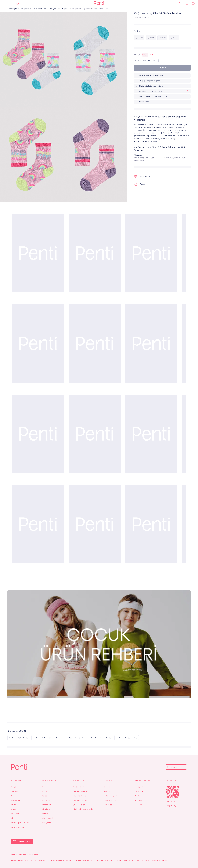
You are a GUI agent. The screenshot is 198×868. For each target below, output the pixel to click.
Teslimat (108, 791)
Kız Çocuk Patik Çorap (19, 738)
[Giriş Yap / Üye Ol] (187, 3)
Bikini (44, 787)
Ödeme (107, 787)
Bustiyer (15, 805)
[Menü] (5, 3)
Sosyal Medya (143, 781)
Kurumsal (79, 781)
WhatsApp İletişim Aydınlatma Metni (151, 860)
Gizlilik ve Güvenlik (84, 860)
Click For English (178, 767)
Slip (13, 818)
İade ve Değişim (111, 796)
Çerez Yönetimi (124, 860)
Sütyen (14, 787)
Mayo (44, 791)
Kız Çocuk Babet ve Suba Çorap (47, 738)
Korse (14, 809)
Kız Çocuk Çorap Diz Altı (127, 738)
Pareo (45, 796)
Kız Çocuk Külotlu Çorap (76, 738)
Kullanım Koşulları (105, 860)
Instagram (139, 787)
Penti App (171, 781)
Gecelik (14, 796)
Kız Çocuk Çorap (39, 9)
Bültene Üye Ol (24, 842)
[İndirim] (17, 3)
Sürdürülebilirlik (80, 791)
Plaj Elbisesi (47, 818)
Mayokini (46, 800)
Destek (108, 781)
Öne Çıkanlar (50, 781)
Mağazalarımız (79, 787)
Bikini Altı (46, 809)
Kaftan (45, 814)
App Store (170, 801)
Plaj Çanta (46, 823)
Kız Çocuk (25, 9)
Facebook (139, 791)
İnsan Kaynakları (80, 800)
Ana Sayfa (13, 9)
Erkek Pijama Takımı (20, 823)
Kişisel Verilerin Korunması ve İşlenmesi (28, 860)
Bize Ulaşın (109, 805)
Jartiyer (15, 791)
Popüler (16, 781)
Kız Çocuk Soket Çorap (59, 9)
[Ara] (11, 3)
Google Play (171, 806)
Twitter (138, 796)
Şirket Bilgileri (79, 805)
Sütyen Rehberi (18, 827)
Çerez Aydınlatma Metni (60, 860)
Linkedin (139, 805)
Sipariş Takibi (110, 800)
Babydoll (15, 814)
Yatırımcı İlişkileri (80, 796)
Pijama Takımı (17, 800)
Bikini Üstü (47, 805)
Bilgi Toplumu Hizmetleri (84, 809)
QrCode (172, 792)
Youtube (138, 800)
